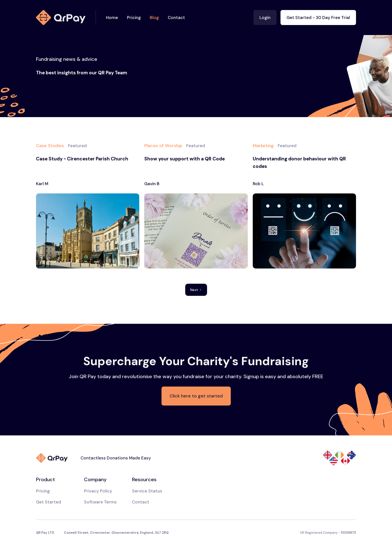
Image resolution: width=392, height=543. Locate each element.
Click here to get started (196, 396)
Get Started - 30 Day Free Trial (318, 18)
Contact (176, 18)
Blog (154, 18)
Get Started (48, 502)
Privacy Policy (98, 491)
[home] (66, 18)
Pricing (134, 18)
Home (112, 18)
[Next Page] (196, 290)
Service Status (147, 491)
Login (265, 18)
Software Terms (100, 502)
